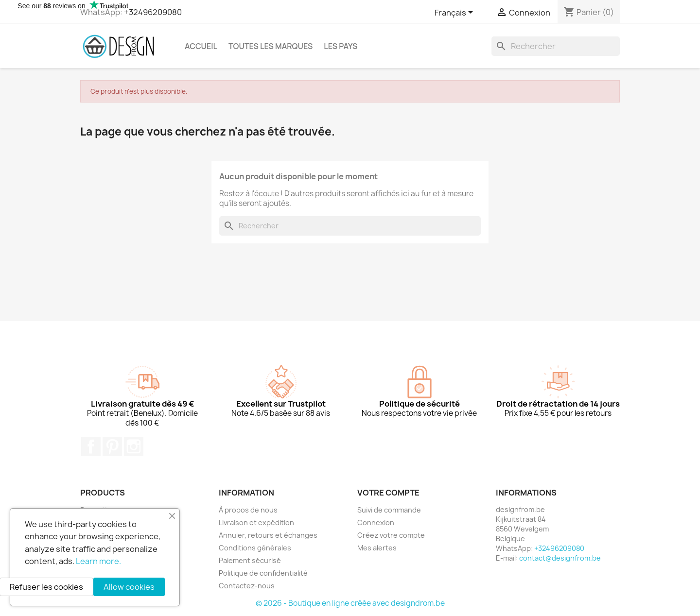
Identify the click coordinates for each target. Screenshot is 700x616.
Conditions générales (255, 548)
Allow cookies (129, 587)
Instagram (134, 446)
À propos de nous (248, 510)
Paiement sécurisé (250, 560)
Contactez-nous (247, 586)
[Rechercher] (556, 46)
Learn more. (98, 561)
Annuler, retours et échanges (268, 535)
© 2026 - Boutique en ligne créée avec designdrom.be (350, 603)
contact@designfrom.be (560, 558)
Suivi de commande (389, 510)
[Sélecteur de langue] (455, 13)
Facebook (91, 446)
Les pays (341, 46)
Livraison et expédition (256, 522)
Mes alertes (377, 548)
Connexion (376, 522)
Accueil (201, 46)
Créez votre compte (391, 535)
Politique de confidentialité (263, 573)
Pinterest (112, 446)
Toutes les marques (271, 46)
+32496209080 (153, 12)
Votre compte (388, 493)
